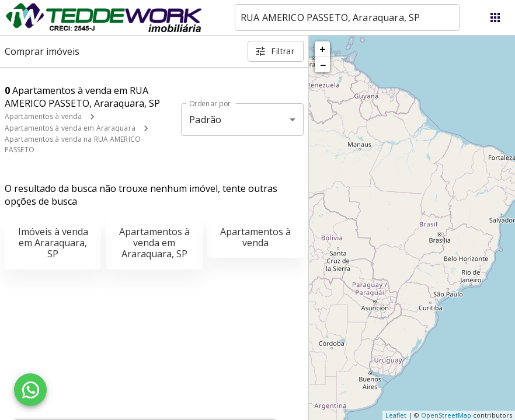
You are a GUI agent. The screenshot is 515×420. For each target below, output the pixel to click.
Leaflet (396, 415)
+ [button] (323, 49)
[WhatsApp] (30, 390)
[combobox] (347, 17)
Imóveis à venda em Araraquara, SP (53, 243)
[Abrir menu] (495, 17)
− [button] (323, 65)
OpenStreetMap (446, 415)
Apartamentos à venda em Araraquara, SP (154, 243)
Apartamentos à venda (43, 116)
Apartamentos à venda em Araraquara (70, 128)
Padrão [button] (205, 120)
